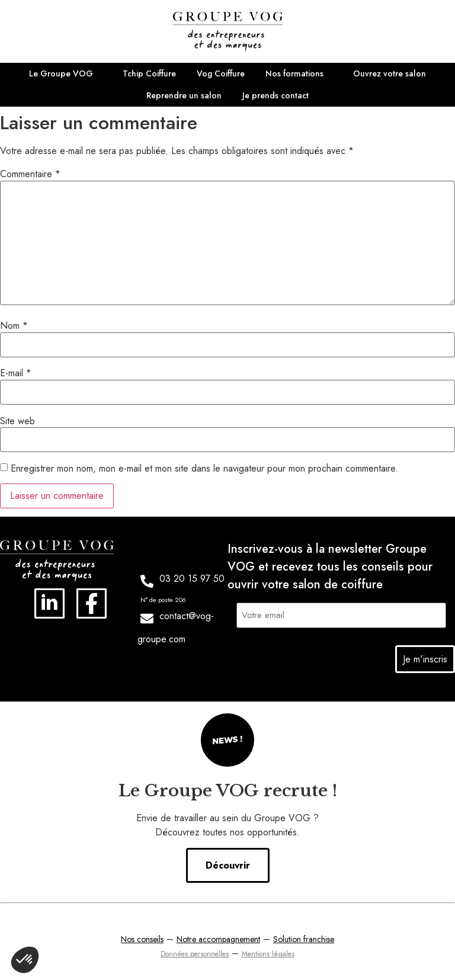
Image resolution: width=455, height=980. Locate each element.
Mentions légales (268, 952)
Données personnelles (195, 952)
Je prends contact (275, 95)
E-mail (16, 373)
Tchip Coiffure (149, 73)
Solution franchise (304, 937)
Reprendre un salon (184, 95)
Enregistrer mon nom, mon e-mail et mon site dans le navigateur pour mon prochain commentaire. (204, 469)
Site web (17, 421)
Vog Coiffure (221, 73)
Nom (14, 326)
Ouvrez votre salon (390, 73)
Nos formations (294, 73)
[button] (25, 960)
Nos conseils (142, 937)
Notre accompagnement (218, 937)
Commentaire (30, 174)
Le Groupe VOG (61, 73)
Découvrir (228, 864)
